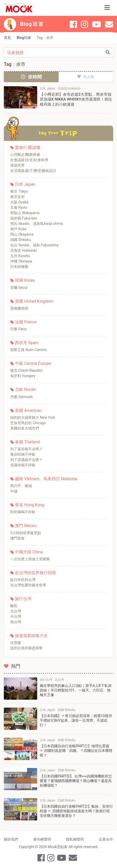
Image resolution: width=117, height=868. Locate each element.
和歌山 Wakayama (25, 213)
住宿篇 (16, 643)
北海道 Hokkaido (24, 250)
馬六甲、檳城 (21, 486)
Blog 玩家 (32, 24)
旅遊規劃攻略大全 (31, 636)
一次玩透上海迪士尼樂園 (30, 559)
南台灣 (16, 622)
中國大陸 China (29, 552)
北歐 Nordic (26, 389)
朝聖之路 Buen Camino (29, 350)
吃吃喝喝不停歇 (23, 512)
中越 (14, 491)
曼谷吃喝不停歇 (23, 454)
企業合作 (106, 839)
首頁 (7, 38)
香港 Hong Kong (30, 505)
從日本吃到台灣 (23, 580)
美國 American (28, 410)
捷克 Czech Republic (27, 370)
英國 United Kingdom (34, 301)
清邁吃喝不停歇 (23, 465)
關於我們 (11, 839)
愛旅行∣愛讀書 (28, 147)
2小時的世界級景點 (26, 533)
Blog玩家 (24, 38)
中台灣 (16, 617)
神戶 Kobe (18, 229)
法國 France (26, 322)
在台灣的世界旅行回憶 (35, 573)
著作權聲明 (42, 839)
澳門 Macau (26, 526)
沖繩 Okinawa (21, 261)
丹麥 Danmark (22, 397)
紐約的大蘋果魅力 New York (33, 417)
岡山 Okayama (22, 234)
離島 (14, 606)
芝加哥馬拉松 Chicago (28, 423)
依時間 (31, 77)
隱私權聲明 (75, 839)
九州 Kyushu (20, 256)
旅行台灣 (23, 599)
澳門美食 (17, 538)
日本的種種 (19, 267)
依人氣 (86, 77)
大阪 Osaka (19, 202)
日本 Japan (25, 184)
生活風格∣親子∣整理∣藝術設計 (33, 171)
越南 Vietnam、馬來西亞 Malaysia (46, 479)
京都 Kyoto (19, 207)
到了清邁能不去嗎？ (26, 460)
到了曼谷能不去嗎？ (26, 449)
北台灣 (16, 611)
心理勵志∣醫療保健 (25, 155)
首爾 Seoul (19, 288)
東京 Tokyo (19, 191)
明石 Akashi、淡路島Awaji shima (37, 224)
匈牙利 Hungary (23, 376)
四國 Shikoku (21, 240)
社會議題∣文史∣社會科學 (29, 160)
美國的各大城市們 (25, 428)
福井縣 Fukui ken (24, 218)
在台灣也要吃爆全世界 (28, 585)
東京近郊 (17, 197)
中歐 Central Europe (33, 363)
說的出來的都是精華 (26, 648)
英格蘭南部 (19, 308)
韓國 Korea (25, 280)
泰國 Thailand (27, 442)
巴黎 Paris (18, 329)
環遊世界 (17, 165)
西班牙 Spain (27, 343)
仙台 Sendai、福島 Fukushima (34, 245)
